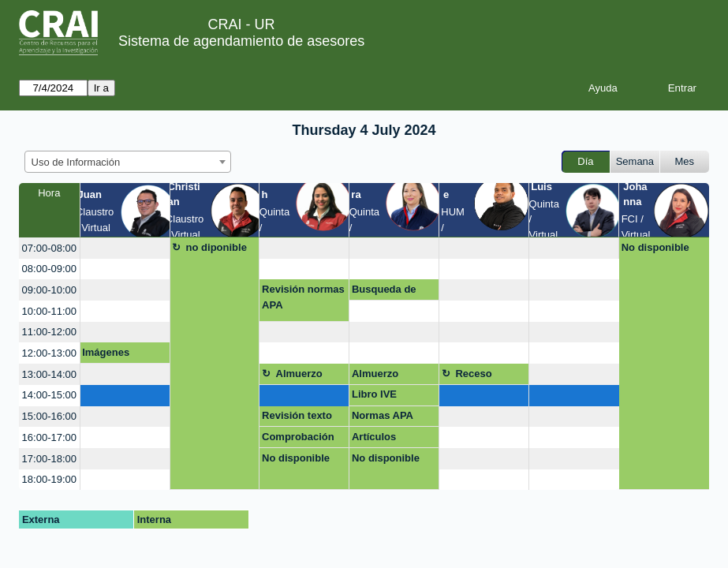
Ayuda (603, 88)
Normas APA (383, 415)
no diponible (217, 247)
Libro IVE (374, 394)
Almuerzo (299, 374)
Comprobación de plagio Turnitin (298, 439)
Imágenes (106, 352)
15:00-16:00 (49, 416)
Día (585, 161)
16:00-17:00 (49, 437)
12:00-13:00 (49, 353)
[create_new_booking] (125, 248)
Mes (685, 161)
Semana (635, 161)
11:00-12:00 (49, 332)
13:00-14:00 (49, 374)
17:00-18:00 (49, 459)
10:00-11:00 (49, 311)
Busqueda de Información (384, 292)
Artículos (374, 437)
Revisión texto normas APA (297, 418)
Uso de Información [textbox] (76, 162)
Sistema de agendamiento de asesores (241, 41)
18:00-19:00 (49, 479)
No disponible (655, 247)
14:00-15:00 (49, 395)
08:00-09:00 (49, 269)
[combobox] (128, 162)
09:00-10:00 (49, 290)
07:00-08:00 (49, 248)
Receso (473, 374)
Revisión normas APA (303, 297)
